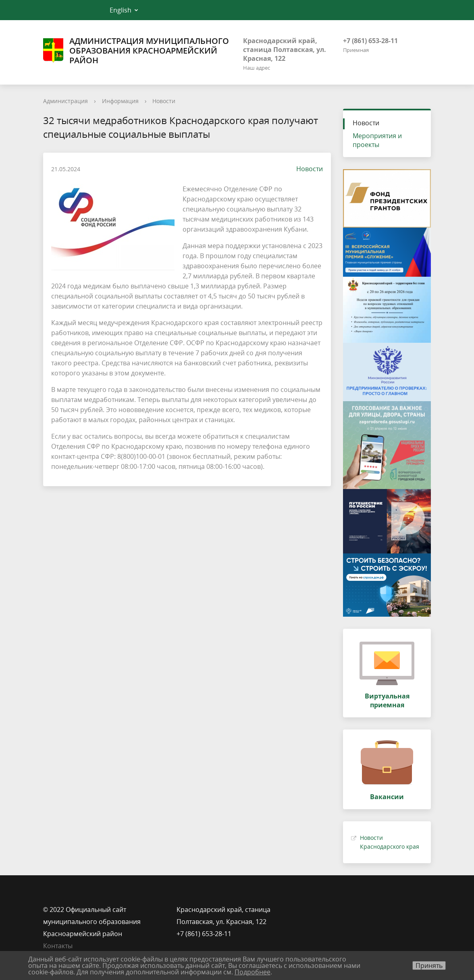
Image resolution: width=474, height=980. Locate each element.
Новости (164, 101)
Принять (429, 965)
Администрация (65, 101)
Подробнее (253, 972)
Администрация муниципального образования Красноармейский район (136, 51)
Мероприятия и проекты (377, 140)
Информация (120, 101)
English (121, 10)
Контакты (58, 946)
